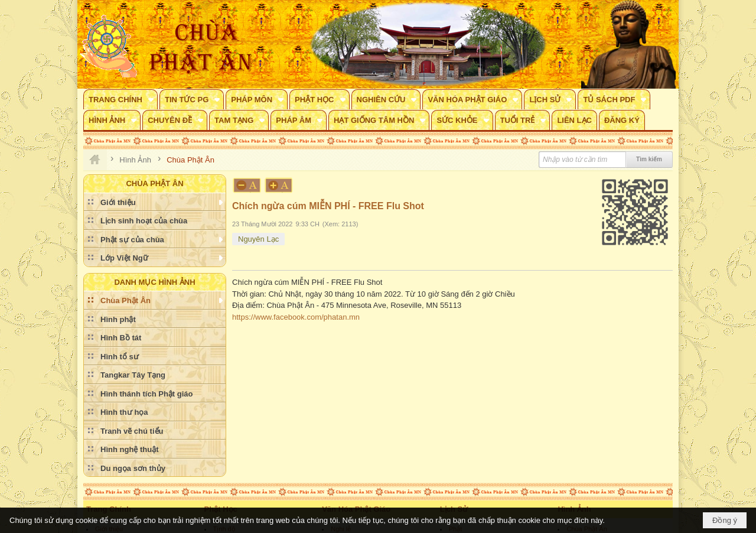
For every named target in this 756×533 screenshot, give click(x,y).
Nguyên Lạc (258, 239)
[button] (120, 99)
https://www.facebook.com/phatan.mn (296, 317)
